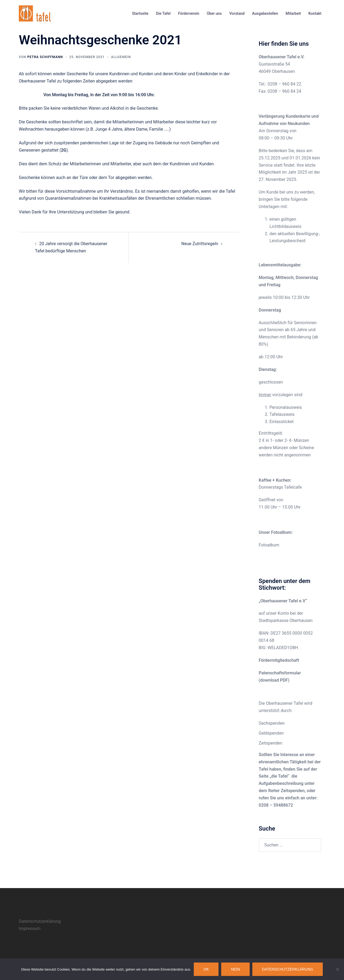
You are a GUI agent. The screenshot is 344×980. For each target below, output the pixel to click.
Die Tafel (163, 13)
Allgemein (121, 57)
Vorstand (237, 13)
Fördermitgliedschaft (279, 660)
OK (206, 969)
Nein (235, 969)
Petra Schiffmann (45, 57)
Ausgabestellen (265, 13)
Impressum (30, 929)
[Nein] (337, 969)
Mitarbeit (293, 13)
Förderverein (189, 13)
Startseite (140, 13)
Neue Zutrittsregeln (200, 244)
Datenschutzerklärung (40, 921)
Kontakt (315, 13)
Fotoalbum (269, 545)
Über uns (214, 13)
